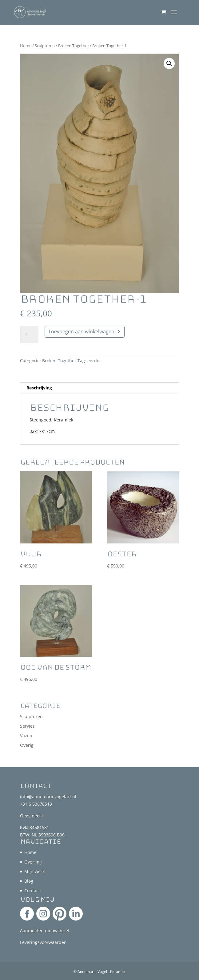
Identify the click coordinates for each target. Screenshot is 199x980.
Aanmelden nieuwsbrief (45, 931)
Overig (27, 745)
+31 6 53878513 (36, 804)
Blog (29, 881)
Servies (27, 726)
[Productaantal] (29, 334)
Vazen (26, 736)
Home (26, 46)
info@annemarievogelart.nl (48, 797)
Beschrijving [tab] (39, 388)
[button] (169, 63)
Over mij (33, 862)
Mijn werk (34, 871)
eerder (94, 361)
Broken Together (74, 46)
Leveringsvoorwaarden (43, 942)
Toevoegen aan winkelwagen (81, 331)
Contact (32, 891)
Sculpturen (45, 46)
